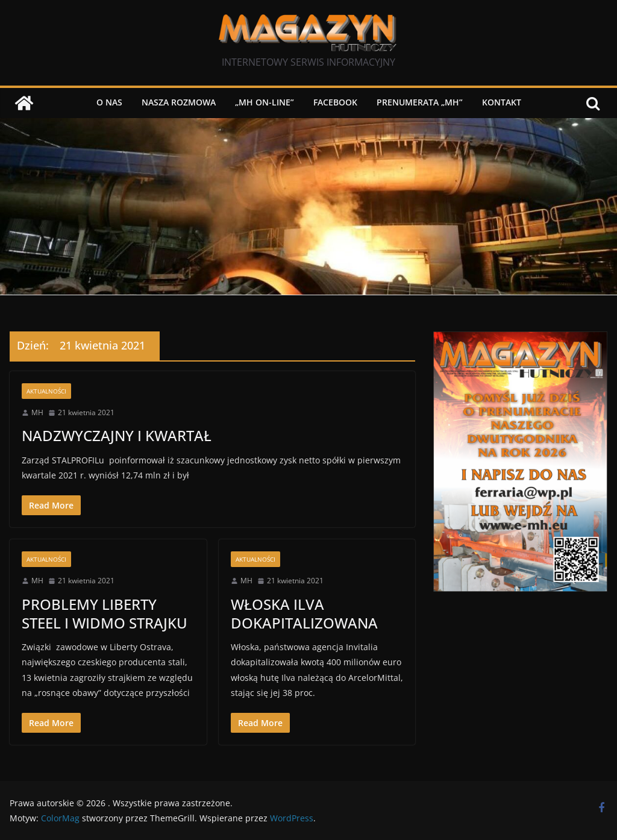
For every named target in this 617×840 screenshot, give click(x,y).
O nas (109, 102)
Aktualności (46, 391)
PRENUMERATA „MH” (420, 102)
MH (37, 412)
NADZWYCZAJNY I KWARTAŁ (117, 435)
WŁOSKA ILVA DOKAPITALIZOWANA (304, 613)
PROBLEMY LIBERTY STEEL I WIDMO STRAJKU (105, 613)
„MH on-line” (265, 102)
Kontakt (502, 102)
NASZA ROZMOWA (179, 102)
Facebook (335, 102)
